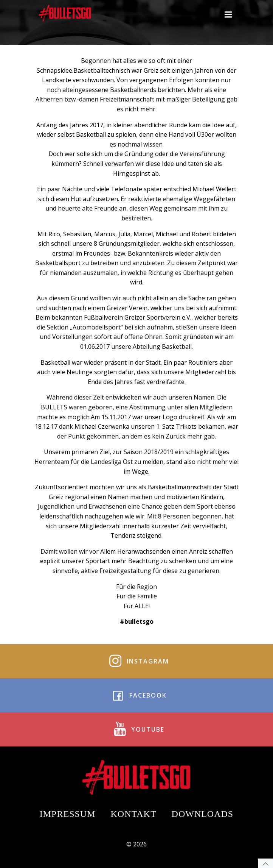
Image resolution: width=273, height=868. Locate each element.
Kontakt (134, 814)
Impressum (68, 814)
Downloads (203, 814)
